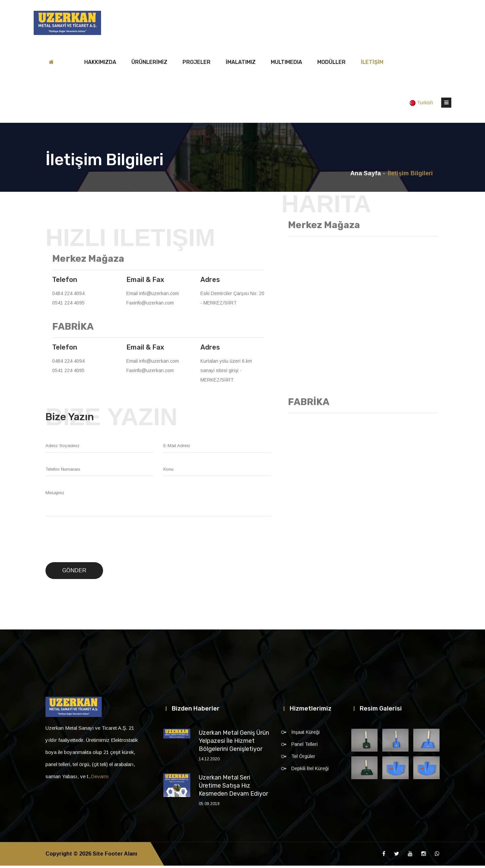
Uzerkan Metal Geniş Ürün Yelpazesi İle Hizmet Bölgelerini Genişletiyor (234, 743)
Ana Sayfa (366, 176)
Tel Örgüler (303, 759)
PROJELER (197, 64)
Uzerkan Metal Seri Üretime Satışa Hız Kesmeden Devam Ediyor (233, 788)
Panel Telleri (304, 747)
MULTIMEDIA (286, 64)
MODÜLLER (331, 64)
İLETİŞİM (372, 64)
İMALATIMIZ (241, 64)
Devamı (100, 779)
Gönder (74, 573)
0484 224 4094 (68, 296)
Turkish (422, 105)
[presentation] (97, 542)
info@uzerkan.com (159, 296)
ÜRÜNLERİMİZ (149, 64)
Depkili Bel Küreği (310, 771)
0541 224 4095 (68, 305)
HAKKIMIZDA (100, 64)
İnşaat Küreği (305, 734)
